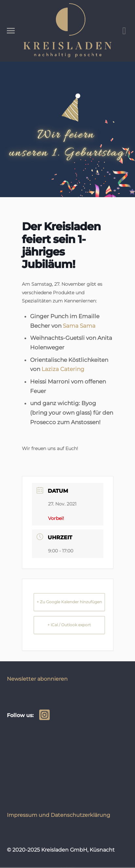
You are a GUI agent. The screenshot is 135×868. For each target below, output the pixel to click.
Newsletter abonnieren (37, 679)
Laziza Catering (63, 369)
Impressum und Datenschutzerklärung (59, 815)
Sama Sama (79, 326)
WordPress (72, 868)
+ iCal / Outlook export (69, 625)
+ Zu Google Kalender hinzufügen (69, 602)
